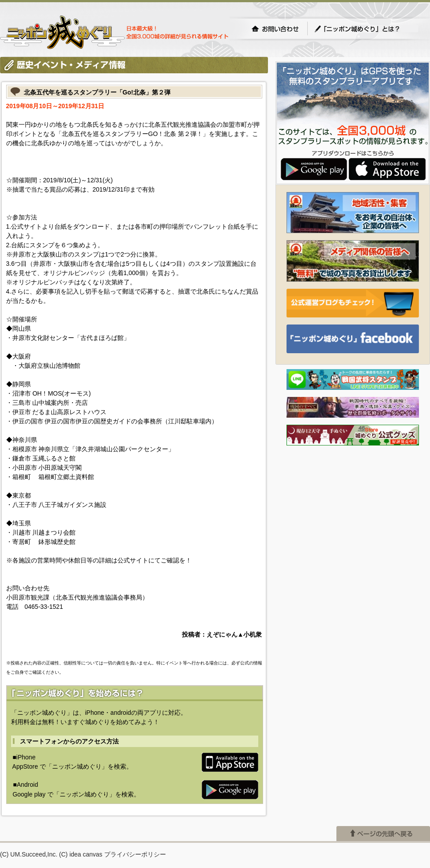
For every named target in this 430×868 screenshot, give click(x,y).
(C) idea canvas (81, 854)
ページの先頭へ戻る (383, 834)
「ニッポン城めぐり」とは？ (366, 29)
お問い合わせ (275, 29)
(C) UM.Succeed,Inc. (29, 854)
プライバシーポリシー (135, 854)
